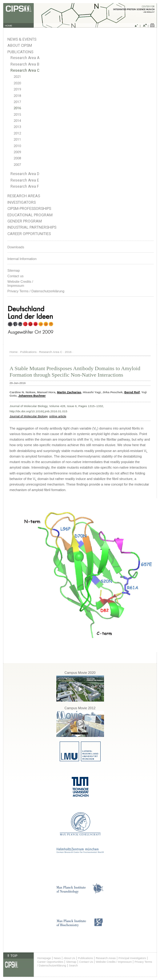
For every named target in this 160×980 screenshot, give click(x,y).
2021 (17, 77)
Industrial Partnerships (32, 227)
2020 (17, 83)
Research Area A (25, 58)
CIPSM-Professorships (29, 208)
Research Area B (25, 64)
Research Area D (25, 174)
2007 (17, 165)
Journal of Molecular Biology (28, 416)
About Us (69, 958)
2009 (17, 152)
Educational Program (30, 215)
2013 (17, 127)
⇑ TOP (12, 956)
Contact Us (86, 962)
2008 (17, 158)
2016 (17, 108)
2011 (17, 140)
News (57, 958)
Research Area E (25, 180)
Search (73, 966)
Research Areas (24, 196)
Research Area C (25, 70)
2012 (17, 133)
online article (58, 416)
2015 (17, 115)
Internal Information (22, 259)
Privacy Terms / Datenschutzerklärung (36, 291)
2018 (17, 96)
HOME (9, 26)
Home (14, 352)
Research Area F (25, 186)
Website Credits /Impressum (20, 284)
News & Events (22, 39)
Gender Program (25, 221)
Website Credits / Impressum (114, 962)
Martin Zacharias (69, 392)
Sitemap (14, 270)
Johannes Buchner (32, 396)
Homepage (44, 958)
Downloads (16, 247)
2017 (17, 102)
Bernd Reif (132, 392)
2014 (17, 121)
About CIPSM (20, 45)
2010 (17, 146)
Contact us (16, 276)
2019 (17, 89)
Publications (20, 52)
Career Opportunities (29, 234)
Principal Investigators (132, 958)
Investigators (22, 202)
